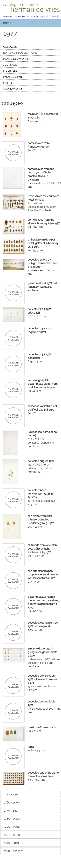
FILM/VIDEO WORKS (16, 59)
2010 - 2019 (11, 843)
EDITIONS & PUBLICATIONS (20, 53)
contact (54, 16)
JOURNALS (10, 65)
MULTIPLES (10, 71)
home (7, 23)
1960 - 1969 (12, 802)
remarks (8, 16)
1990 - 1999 (12, 827)
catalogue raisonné (25, 16)
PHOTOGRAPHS (13, 77)
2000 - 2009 (12, 835)
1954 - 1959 (11, 794)
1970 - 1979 (11, 811)
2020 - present (13, 851)
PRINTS (8, 83)
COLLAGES (10, 47)
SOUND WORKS (13, 89)
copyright (43, 16)
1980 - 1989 (12, 819)
